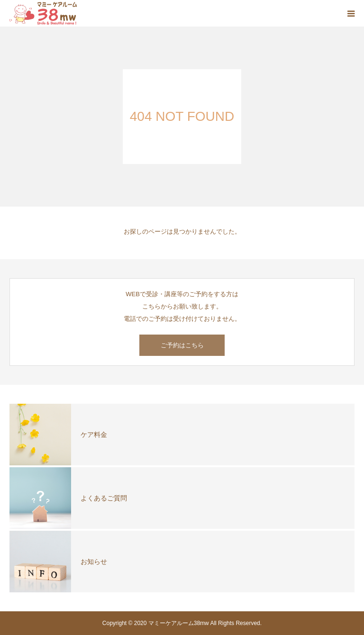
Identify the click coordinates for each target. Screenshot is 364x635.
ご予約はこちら (182, 345)
